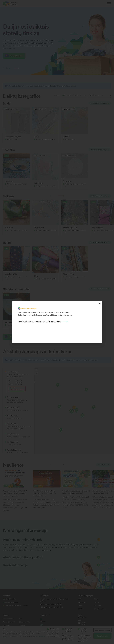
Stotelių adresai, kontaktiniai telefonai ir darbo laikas (39, 322)
